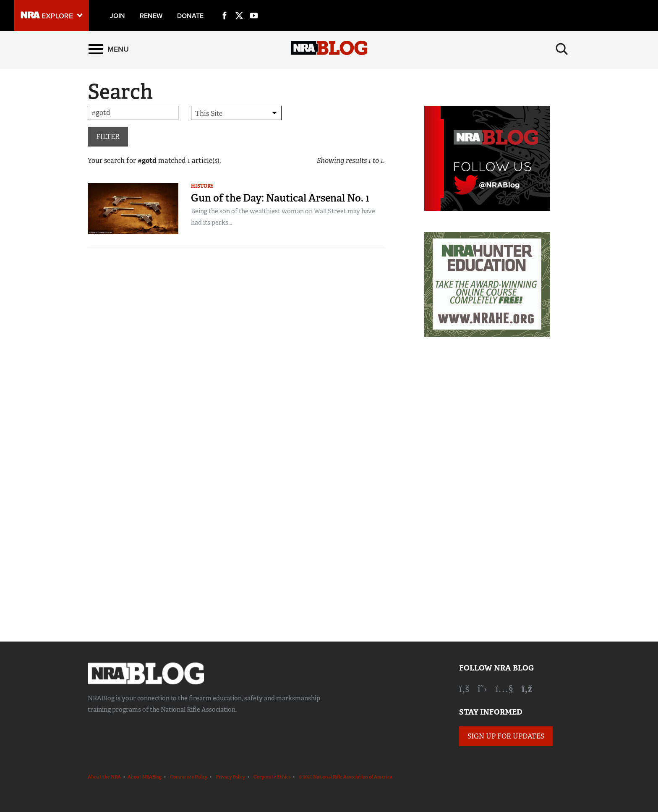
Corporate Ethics (272, 777)
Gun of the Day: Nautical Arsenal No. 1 (280, 198)
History (202, 186)
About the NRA (104, 777)
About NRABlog (145, 777)
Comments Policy (189, 777)
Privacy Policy (230, 777)
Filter (108, 137)
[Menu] (109, 49)
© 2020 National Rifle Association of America (345, 777)
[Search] (562, 49)
